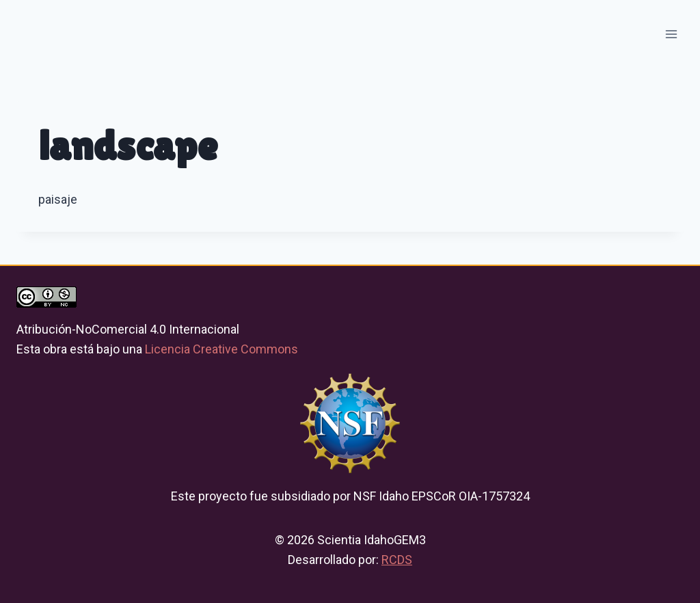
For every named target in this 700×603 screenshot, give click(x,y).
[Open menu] (671, 34)
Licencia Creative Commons (221, 349)
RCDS (397, 560)
